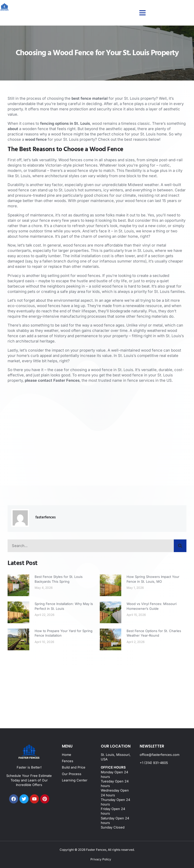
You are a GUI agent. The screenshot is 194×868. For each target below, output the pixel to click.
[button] (142, 13)
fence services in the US (149, 380)
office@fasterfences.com (160, 755)
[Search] (180, 546)
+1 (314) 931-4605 (154, 763)
